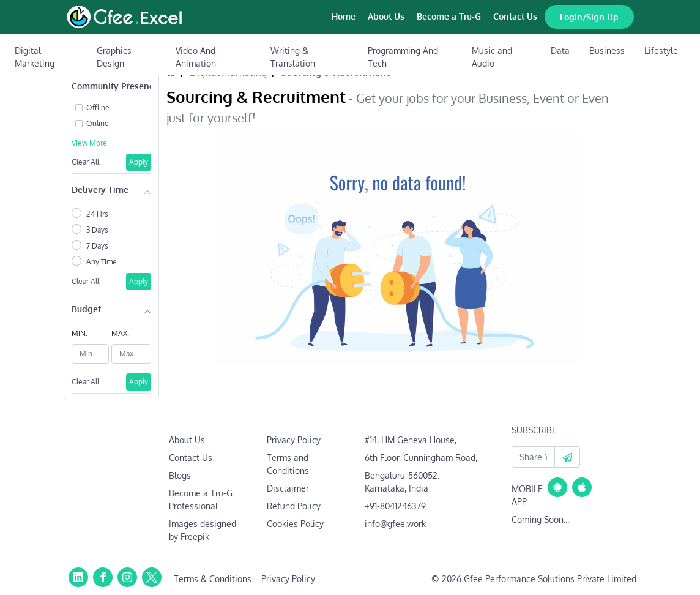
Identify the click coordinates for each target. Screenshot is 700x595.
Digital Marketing (35, 57)
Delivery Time (100, 189)
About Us (386, 16)
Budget (86, 309)
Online (98, 123)
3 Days (97, 230)
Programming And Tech (403, 57)
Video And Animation (196, 57)
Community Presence (111, 86)
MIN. (80, 333)
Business (607, 51)
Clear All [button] (85, 162)
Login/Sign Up (589, 17)
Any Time (102, 262)
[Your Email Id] (533, 457)
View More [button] (89, 143)
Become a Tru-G (449, 16)
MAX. (120, 333)
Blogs (180, 475)
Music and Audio (492, 57)
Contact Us (515, 16)
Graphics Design (114, 57)
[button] (567, 457)
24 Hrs (97, 214)
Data (560, 51)
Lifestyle (661, 51)
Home (344, 16)
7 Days (97, 246)
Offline (98, 107)
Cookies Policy (295, 524)
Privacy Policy (294, 440)
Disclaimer (288, 488)
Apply (139, 162)
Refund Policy (294, 506)
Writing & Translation (293, 57)
